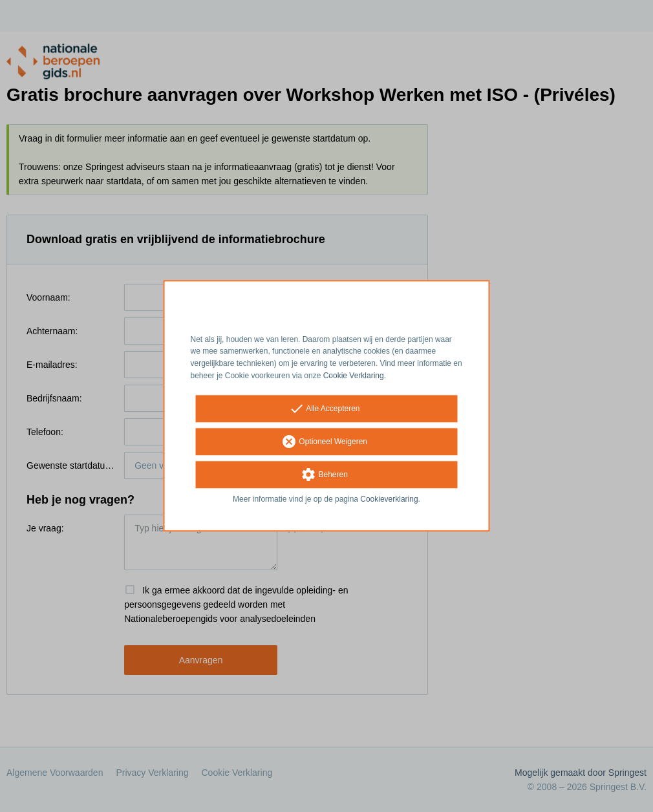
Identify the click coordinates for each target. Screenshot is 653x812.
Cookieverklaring (389, 499)
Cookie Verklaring (354, 376)
